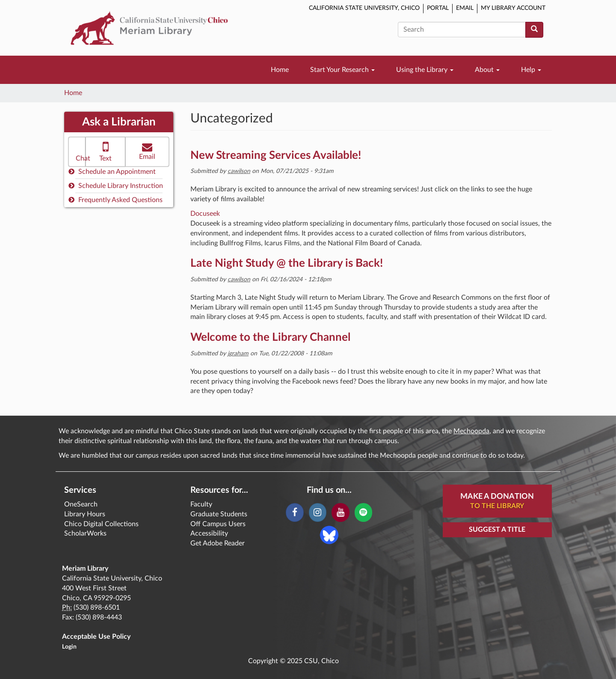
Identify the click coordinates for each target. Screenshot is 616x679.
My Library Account (513, 8)
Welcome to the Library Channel (270, 337)
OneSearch (81, 504)
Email (465, 8)
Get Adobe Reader (218, 543)
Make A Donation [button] (497, 502)
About (487, 70)
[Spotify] (363, 512)
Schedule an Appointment (112, 171)
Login (69, 647)
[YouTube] (340, 512)
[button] (77, 152)
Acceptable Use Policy (96, 637)
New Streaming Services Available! (276, 155)
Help (531, 70)
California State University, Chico (364, 8)
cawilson (239, 171)
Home (280, 70)
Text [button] (105, 151)
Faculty (201, 504)
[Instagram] (318, 512)
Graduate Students (219, 514)
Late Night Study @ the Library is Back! (287, 263)
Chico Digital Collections (101, 524)
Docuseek (205, 214)
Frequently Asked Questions (115, 200)
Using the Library (425, 70)
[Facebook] (295, 512)
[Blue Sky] (329, 534)
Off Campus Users (218, 524)
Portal (438, 8)
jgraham (238, 354)
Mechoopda (471, 431)
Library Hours (85, 514)
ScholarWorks (85, 533)
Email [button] (147, 151)
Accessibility (209, 533)
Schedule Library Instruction (116, 186)
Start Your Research (342, 70)
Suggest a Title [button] (497, 530)
